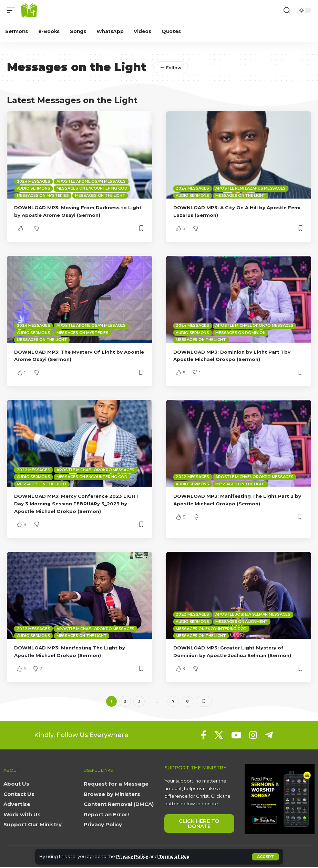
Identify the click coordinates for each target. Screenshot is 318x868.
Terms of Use (178, 856)
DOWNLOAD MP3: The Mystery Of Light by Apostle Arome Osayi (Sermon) (73, 356)
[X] (219, 736)
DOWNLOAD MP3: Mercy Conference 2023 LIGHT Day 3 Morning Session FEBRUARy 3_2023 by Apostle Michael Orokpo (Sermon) (76, 503)
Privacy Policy (134, 856)
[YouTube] (236, 736)
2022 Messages (34, 470)
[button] (265, 857)
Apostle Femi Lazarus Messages (250, 188)
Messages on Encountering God (92, 188)
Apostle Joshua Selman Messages (253, 614)
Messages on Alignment (242, 622)
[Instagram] (253, 736)
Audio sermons (34, 188)
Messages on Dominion (240, 333)
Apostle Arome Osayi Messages (91, 181)
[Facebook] (204, 736)
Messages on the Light (100, 195)
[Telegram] (269, 736)
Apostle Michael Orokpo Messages (254, 325)
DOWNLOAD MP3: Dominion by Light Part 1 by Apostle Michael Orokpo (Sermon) (237, 356)
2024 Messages (34, 181)
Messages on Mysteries (43, 195)
